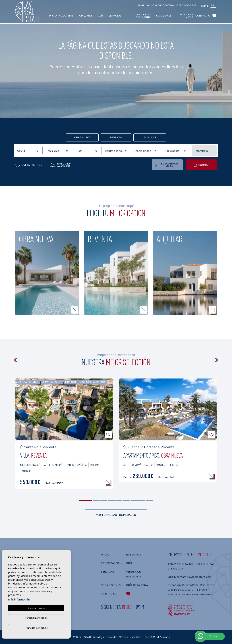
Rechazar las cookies (36, 628)
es (212, 5)
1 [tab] (86, 500)
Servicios (115, 16)
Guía (101, 16)
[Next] (217, 360)
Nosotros (66, 16)
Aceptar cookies (36, 608)
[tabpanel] (64, 434)
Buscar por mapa (166, 165)
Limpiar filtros (29, 165)
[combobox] (28, 150)
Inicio (53, 16)
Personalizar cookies (36, 618)
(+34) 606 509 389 (162, 5)
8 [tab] (142, 500)
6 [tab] (127, 500)
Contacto (203, 16)
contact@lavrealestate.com (194, 577)
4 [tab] (111, 500)
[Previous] (15, 360)
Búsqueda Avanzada (61, 165)
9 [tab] (149, 500)
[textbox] (29, 151)
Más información (19, 599)
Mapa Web (135, 637)
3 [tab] (104, 500)
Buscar (201, 165)
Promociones (162, 16)
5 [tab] (119, 500)
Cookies (123, 637)
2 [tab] (96, 500)
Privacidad (112, 637)
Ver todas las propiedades (116, 515)
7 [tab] (134, 500)
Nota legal (99, 637)
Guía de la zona (187, 16)
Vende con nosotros (143, 16)
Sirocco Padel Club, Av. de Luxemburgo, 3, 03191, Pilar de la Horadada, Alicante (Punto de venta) (191, 590)
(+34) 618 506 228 (185, 5)
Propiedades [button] (84, 16)
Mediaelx (165, 637)
